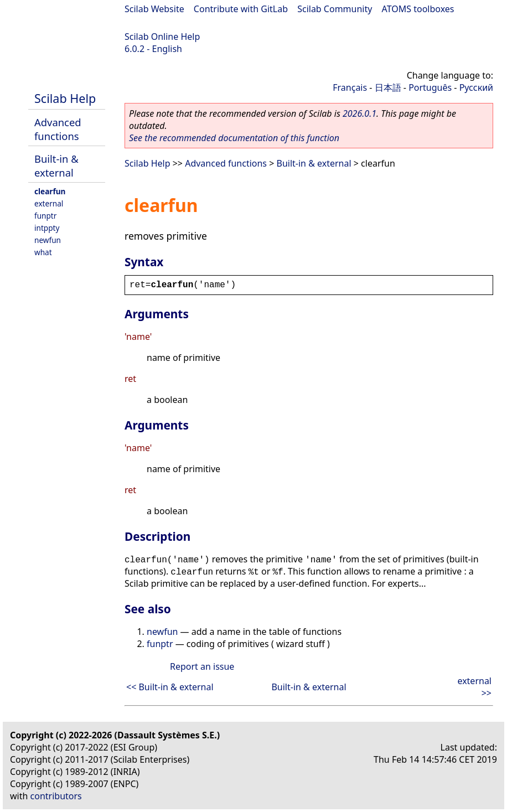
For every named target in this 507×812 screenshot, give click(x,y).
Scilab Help (65, 98)
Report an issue (202, 666)
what (43, 252)
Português (430, 87)
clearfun (50, 191)
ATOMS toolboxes (418, 9)
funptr (45, 216)
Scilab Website (154, 9)
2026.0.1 (359, 113)
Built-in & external (56, 165)
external (49, 203)
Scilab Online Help (162, 37)
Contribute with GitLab (241, 9)
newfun (48, 240)
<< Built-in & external (170, 687)
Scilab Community (335, 9)
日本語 (388, 87)
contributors (56, 796)
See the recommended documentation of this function (234, 138)
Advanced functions (58, 129)
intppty (47, 228)
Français (350, 87)
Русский (476, 87)
